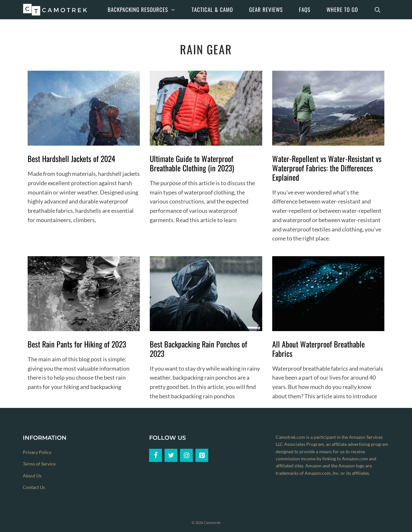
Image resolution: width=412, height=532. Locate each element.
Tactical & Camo (212, 9)
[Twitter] (171, 455)
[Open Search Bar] (378, 10)
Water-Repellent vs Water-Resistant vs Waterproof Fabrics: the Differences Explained (327, 168)
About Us (32, 476)
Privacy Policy (37, 452)
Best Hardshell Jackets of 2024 (72, 158)
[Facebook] (156, 455)
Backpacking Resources (146, 10)
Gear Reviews (266, 9)
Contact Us (34, 487)
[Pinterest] (202, 455)
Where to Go (342, 9)
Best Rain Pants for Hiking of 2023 (77, 344)
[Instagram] (186, 455)
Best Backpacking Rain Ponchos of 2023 (198, 349)
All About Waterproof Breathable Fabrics (318, 349)
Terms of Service (39, 464)
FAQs (305, 9)
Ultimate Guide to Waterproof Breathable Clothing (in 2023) (192, 163)
